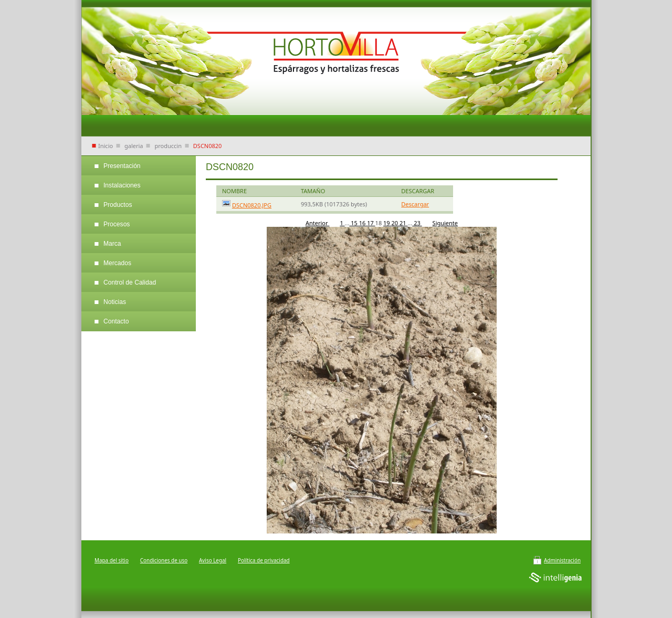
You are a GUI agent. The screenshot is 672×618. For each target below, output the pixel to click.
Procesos (117, 224)
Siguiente (445, 223)
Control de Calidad (130, 282)
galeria (134, 146)
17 (371, 223)
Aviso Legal (213, 560)
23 (417, 223)
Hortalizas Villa (336, 58)
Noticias (115, 302)
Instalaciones (122, 185)
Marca (112, 244)
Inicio (106, 146)
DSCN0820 (208, 146)
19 (387, 223)
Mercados (117, 263)
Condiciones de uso (164, 560)
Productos (118, 205)
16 (363, 223)
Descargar (415, 204)
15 (354, 223)
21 (403, 223)
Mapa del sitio (112, 560)
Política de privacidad (264, 560)
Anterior (317, 223)
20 (396, 223)
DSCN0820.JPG (252, 205)
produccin (168, 146)
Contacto (116, 321)
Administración (562, 560)
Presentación (122, 166)
